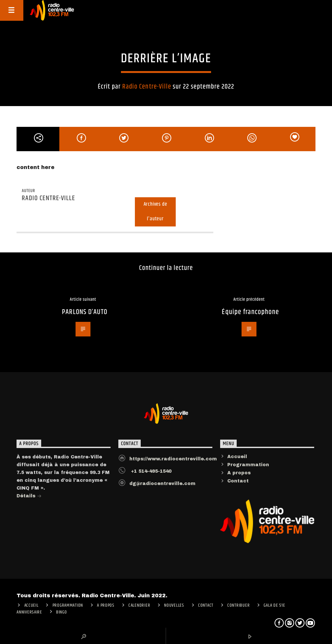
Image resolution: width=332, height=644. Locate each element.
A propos (239, 473)
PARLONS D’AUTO (85, 312)
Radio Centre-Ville (147, 87)
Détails (29, 497)
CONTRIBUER (238, 605)
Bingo (62, 612)
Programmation (248, 465)
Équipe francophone (250, 312)
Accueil (237, 457)
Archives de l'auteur (155, 212)
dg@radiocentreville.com (162, 484)
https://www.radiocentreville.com (173, 459)
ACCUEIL (31, 605)
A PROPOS (106, 605)
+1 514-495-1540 (150, 471)
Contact (238, 481)
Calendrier (139, 605)
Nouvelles (174, 605)
